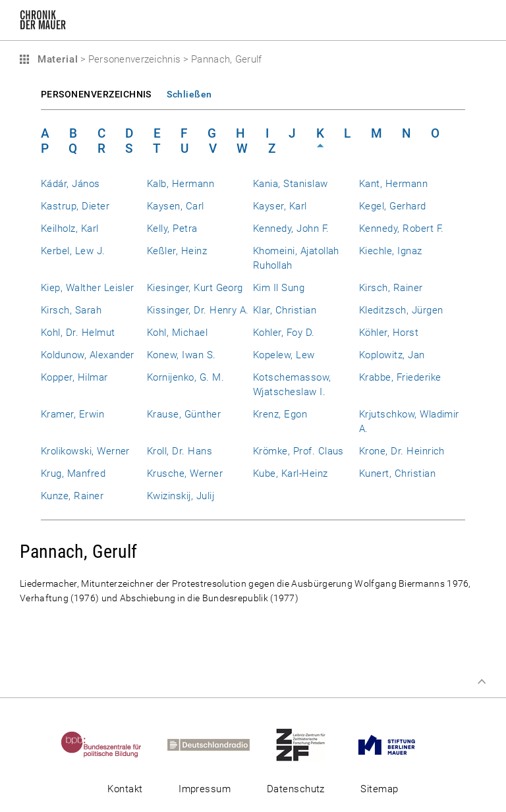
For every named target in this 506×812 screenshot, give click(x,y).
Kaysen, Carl (176, 206)
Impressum (205, 789)
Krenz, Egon (280, 414)
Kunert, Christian (397, 474)
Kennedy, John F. (291, 229)
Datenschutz (296, 789)
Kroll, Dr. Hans (180, 451)
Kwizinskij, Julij (181, 496)
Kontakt (125, 789)
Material (56, 59)
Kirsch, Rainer (391, 288)
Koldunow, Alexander (88, 355)
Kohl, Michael (177, 333)
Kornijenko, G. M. (185, 377)
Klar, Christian (285, 310)
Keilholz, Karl (70, 229)
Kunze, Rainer (72, 496)
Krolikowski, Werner (85, 451)
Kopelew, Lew (284, 355)
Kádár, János (70, 184)
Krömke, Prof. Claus (298, 451)
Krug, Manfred (73, 474)
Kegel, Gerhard (393, 206)
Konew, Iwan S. (182, 355)
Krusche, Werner (185, 474)
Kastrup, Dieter (75, 206)
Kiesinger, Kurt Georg (195, 288)
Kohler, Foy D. (284, 333)
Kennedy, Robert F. (401, 229)
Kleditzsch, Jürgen (401, 310)
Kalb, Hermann (181, 184)
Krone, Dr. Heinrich (402, 451)
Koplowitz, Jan (392, 355)
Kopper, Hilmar (74, 377)
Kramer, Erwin (72, 414)
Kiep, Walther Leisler (88, 288)
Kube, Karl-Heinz (291, 474)
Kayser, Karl (280, 206)
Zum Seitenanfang (482, 682)
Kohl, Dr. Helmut (78, 333)
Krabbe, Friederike (400, 377)
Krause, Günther (184, 414)
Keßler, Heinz (177, 251)
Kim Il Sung (279, 288)
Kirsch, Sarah (71, 310)
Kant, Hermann (393, 184)
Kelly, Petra (172, 229)
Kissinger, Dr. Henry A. (198, 310)
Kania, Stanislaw (291, 184)
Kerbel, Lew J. (73, 251)
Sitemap (379, 789)
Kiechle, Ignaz (391, 251)
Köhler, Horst (389, 333)
